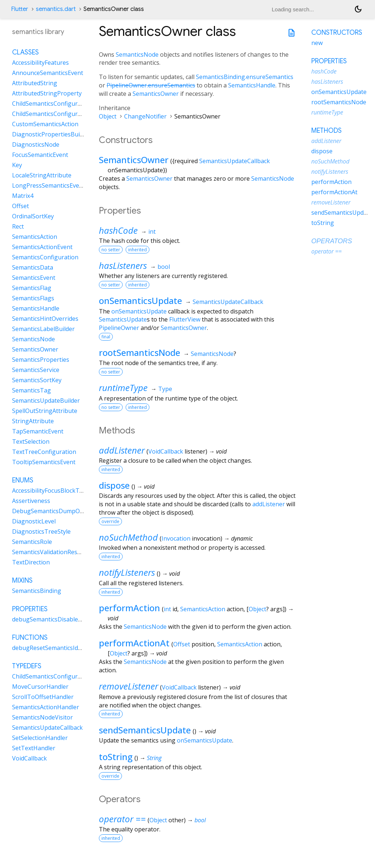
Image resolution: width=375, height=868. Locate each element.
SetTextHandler (34, 748)
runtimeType (123, 388)
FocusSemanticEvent (40, 155)
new (317, 43)
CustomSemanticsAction (45, 124)
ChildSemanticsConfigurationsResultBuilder (72, 114)
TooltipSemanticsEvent (44, 462)
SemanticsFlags (33, 298)
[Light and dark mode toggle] (358, 9)
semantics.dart (56, 9)
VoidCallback (166, 451)
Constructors (337, 33)
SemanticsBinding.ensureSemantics (245, 77)
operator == (122, 819)
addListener (122, 450)
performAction (129, 608)
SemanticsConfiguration (45, 257)
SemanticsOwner (156, 94)
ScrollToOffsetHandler (43, 697)
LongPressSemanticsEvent (49, 185)
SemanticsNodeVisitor (42, 717)
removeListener (129, 686)
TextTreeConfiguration (44, 452)
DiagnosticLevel (34, 521)
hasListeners (123, 265)
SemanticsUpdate (123, 319)
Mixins (22, 580)
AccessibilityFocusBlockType (51, 491)
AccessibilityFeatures (40, 63)
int (152, 232)
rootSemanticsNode (140, 352)
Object (108, 116)
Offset (182, 644)
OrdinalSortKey (33, 216)
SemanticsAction (203, 609)
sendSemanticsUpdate (145, 730)
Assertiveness (31, 501)
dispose (114, 485)
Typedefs (27, 666)
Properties (30, 609)
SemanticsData (33, 267)
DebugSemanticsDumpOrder (52, 511)
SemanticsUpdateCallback (235, 161)
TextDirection (31, 562)
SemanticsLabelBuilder (43, 329)
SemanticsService (36, 370)
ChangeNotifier (145, 116)
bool (164, 267)
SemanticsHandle (252, 85)
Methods (326, 131)
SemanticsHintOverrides (45, 319)
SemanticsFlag (32, 288)
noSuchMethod (128, 537)
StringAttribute (33, 421)
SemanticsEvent (34, 278)
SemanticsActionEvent (42, 247)
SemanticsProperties (41, 360)
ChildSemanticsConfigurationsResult (62, 104)
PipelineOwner (119, 328)
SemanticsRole (32, 542)
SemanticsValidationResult (48, 552)
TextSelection (31, 441)
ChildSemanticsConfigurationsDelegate (66, 676)
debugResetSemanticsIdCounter (56, 648)
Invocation (176, 538)
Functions (30, 638)
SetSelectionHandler (40, 738)
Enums (23, 480)
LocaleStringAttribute (42, 175)
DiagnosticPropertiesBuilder (51, 134)
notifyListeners (127, 572)
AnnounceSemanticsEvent (48, 73)
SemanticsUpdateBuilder (46, 401)
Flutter (20, 9)
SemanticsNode (137, 55)
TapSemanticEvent (38, 431)
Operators (332, 241)
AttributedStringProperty (47, 93)
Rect (18, 226)
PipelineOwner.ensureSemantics (151, 85)
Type (165, 389)
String (154, 758)
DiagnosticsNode (36, 144)
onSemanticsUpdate (140, 300)
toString (116, 757)
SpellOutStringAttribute (45, 411)
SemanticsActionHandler (46, 707)
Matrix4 (23, 196)
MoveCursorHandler (40, 687)
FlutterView (185, 319)
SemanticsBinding (37, 591)
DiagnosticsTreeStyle (41, 531)
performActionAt (134, 643)
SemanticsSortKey (37, 380)
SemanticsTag (31, 390)
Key (17, 165)
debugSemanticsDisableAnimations (61, 619)
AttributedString (35, 83)
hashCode (118, 230)
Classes (25, 52)
